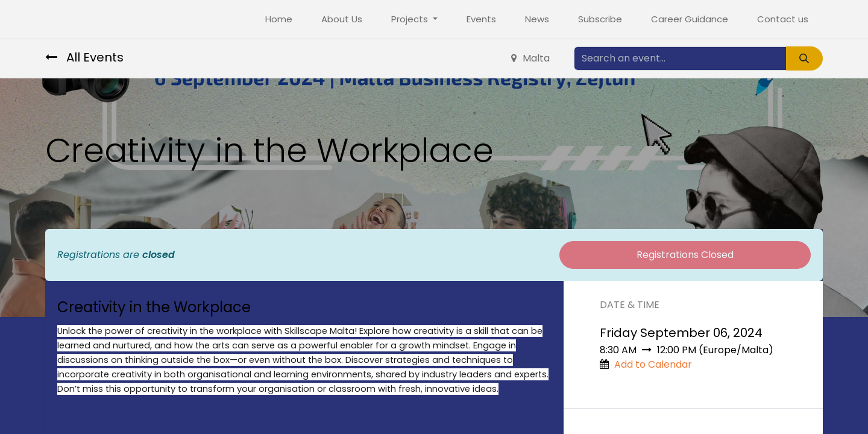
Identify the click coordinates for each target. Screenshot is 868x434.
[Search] (804, 58)
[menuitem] (279, 20)
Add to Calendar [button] (653, 364)
